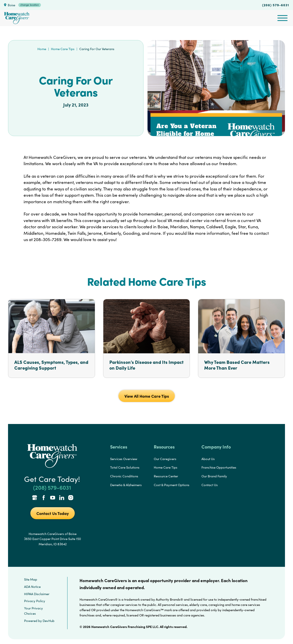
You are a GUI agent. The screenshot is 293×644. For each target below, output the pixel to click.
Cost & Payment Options (172, 485)
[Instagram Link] (71, 498)
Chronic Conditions (124, 476)
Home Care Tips (63, 49)
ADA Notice (32, 587)
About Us (208, 459)
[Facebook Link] (44, 498)
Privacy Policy (35, 601)
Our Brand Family (214, 476)
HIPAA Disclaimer (37, 594)
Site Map (31, 579)
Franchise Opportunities (219, 467)
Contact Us (210, 485)
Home (42, 49)
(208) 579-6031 (276, 5)
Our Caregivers (165, 459)
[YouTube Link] (53, 498)
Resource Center (166, 476)
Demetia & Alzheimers (126, 485)
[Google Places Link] (35, 498)
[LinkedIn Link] (62, 498)
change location (30, 5)
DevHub (49, 621)
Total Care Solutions (125, 467)
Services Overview (124, 459)
